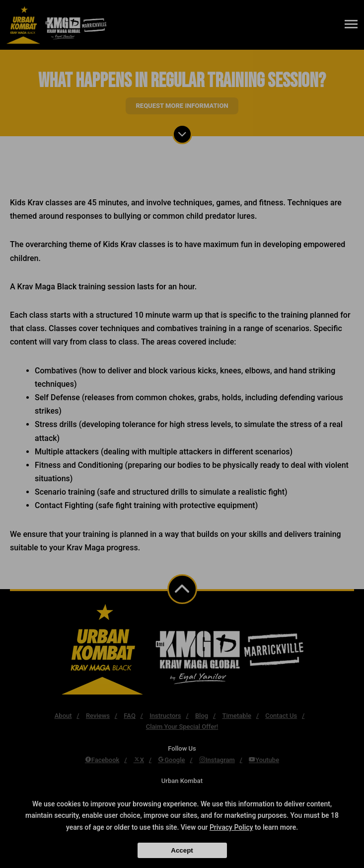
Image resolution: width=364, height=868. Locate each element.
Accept (182, 850)
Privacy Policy (231, 827)
